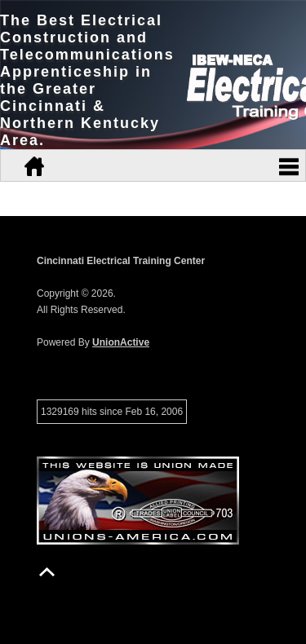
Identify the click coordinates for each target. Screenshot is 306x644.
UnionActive (121, 342)
